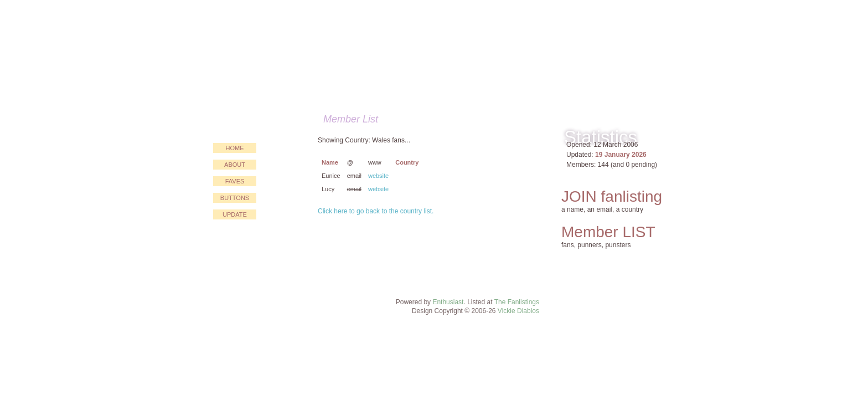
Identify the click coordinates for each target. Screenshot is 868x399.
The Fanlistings (517, 302)
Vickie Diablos (518, 311)
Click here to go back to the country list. (376, 211)
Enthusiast (448, 302)
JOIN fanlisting (612, 196)
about (235, 165)
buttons (235, 198)
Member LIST (608, 232)
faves (235, 181)
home (235, 148)
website (378, 176)
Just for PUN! (371, 53)
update (235, 214)
